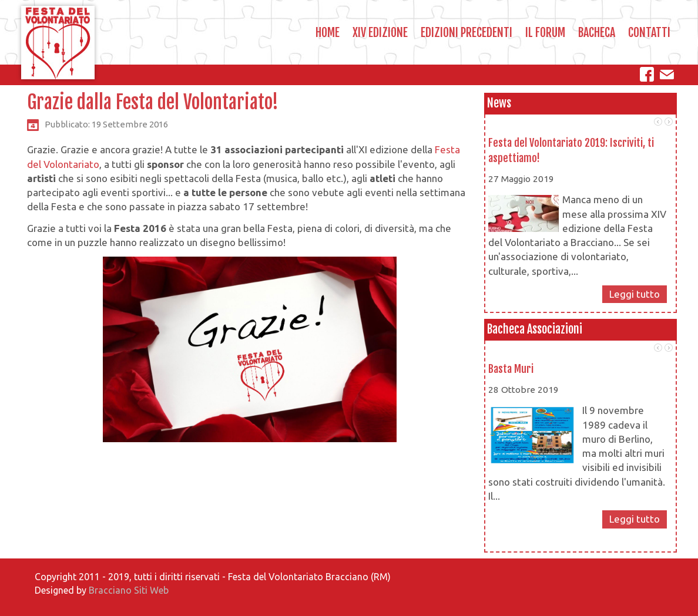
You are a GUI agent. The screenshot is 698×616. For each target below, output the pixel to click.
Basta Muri (511, 369)
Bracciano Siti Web (129, 590)
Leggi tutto (635, 294)
